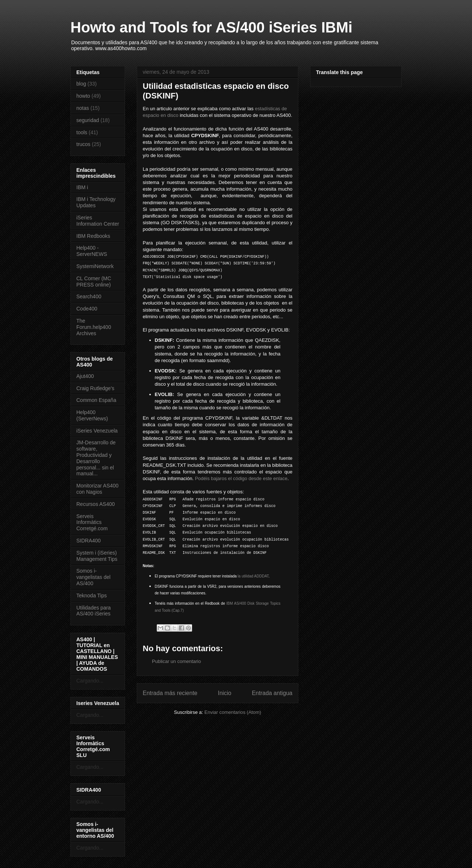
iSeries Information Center (98, 221)
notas (83, 108)
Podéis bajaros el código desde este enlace (241, 478)
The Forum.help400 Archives (94, 327)
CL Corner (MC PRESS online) (94, 282)
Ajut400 (85, 376)
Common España (96, 400)
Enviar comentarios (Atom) (233, 712)
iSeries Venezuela (97, 431)
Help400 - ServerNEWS (92, 251)
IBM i (82, 187)
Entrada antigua (272, 693)
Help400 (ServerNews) (92, 415)
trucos (83, 144)
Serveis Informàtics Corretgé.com (92, 522)
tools (82, 132)
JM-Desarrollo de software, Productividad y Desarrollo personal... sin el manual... (96, 458)
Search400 (89, 296)
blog (81, 84)
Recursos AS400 (96, 504)
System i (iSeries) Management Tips (97, 556)
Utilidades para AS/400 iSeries (93, 611)
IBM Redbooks (93, 236)
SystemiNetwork (95, 266)
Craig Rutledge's (95, 388)
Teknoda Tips (92, 596)
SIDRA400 (88, 541)
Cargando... (90, 681)
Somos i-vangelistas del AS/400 (93, 577)
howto (83, 96)
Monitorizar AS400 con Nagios (97, 489)
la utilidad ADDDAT (253, 576)
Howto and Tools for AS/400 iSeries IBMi (211, 27)
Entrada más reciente (170, 693)
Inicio (225, 693)
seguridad (88, 120)
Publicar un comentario (176, 661)
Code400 (87, 309)
